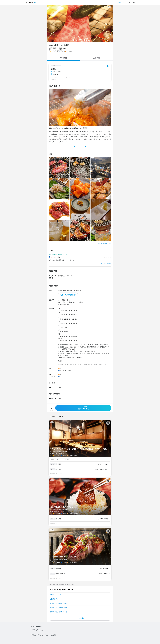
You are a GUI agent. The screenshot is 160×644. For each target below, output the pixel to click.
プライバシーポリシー (43, 635)
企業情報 (54, 635)
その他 (53, 69)
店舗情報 (97, 58)
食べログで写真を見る (104, 244)
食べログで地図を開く (69, 295)
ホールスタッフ (60, 469)
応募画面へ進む (83, 408)
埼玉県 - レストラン (57, 595)
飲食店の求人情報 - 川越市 (59, 607)
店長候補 (59, 464)
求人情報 (63, 58)
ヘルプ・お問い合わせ (37, 630)
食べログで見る (106, 263)
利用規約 (33, 635)
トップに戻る (80, 618)
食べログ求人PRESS (37, 626)
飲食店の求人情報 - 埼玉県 (59, 612)
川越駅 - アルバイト (57, 599)
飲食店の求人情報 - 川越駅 (59, 603)
